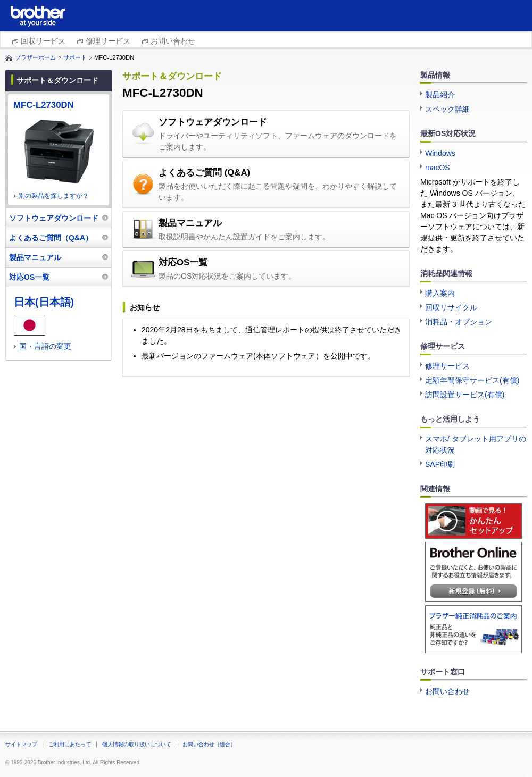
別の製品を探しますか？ (54, 196)
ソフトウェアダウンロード (213, 122)
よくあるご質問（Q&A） (51, 238)
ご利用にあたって (70, 744)
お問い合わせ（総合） (209, 744)
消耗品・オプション (459, 322)
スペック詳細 (447, 109)
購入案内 (440, 293)
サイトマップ (21, 744)
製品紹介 (440, 95)
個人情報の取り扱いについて (137, 744)
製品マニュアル (190, 223)
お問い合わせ (173, 41)
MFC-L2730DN (44, 105)
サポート (75, 57)
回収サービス (43, 41)
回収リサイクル (451, 307)
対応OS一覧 (183, 262)
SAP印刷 (440, 464)
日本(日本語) (44, 302)
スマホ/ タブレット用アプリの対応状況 (476, 444)
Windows (440, 153)
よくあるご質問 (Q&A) (204, 173)
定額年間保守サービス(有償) (472, 380)
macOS (438, 168)
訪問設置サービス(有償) (465, 395)
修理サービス (108, 41)
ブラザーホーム (35, 57)
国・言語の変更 (45, 346)
